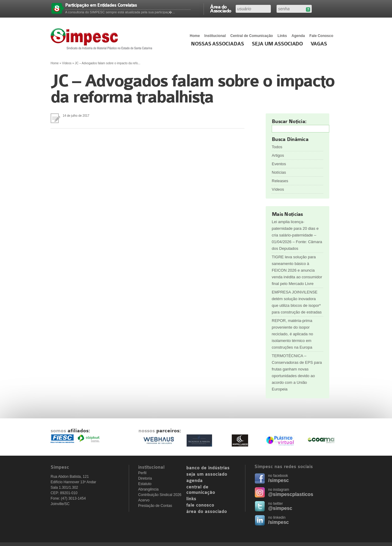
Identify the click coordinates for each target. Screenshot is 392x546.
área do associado (207, 512)
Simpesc (103, 39)
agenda (194, 481)
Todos (277, 147)
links (191, 499)
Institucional (215, 36)
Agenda (298, 36)
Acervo (144, 500)
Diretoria (145, 478)
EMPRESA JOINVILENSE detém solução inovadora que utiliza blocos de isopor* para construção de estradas (297, 302)
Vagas (319, 44)
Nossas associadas (217, 44)
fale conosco (200, 505)
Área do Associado (221, 8)
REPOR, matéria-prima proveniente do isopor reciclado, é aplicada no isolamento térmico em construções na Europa (292, 334)
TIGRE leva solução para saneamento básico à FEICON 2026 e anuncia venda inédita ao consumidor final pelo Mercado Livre (297, 270)
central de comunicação (201, 490)
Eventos (279, 164)
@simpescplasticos (291, 494)
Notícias (279, 172)
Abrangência (148, 489)
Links (282, 36)
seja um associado (207, 474)
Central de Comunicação (252, 36)
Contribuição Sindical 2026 (160, 495)
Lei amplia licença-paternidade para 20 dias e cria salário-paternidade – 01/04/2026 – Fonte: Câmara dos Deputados (297, 235)
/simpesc (278, 480)
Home (195, 36)
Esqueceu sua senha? (308, 10)
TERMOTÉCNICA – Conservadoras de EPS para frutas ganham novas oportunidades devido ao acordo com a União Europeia (297, 372)
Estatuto (145, 484)
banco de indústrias (208, 468)
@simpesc (280, 508)
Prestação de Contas (155, 506)
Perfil (142, 473)
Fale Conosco (321, 36)
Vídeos (67, 63)
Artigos (278, 155)
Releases (280, 181)
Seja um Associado (277, 44)
